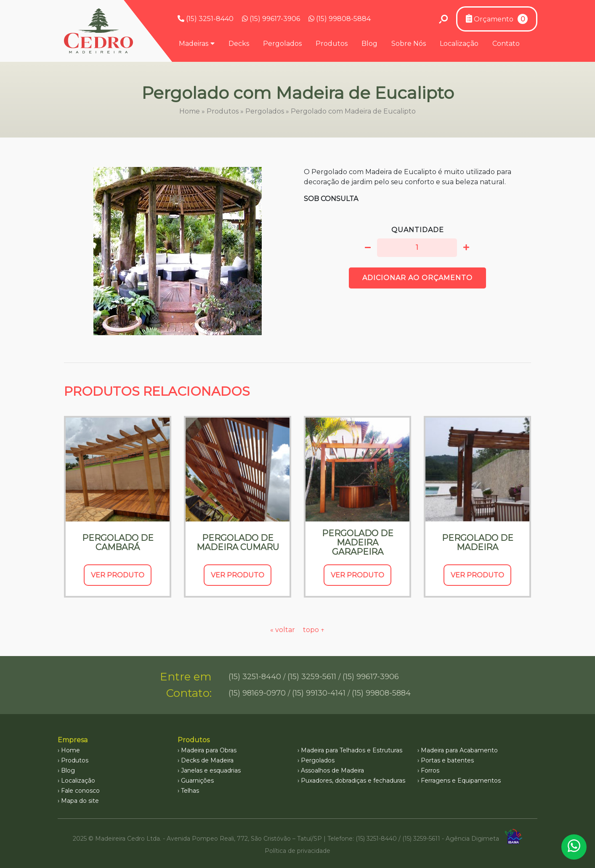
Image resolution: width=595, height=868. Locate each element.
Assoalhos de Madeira (332, 770)
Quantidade (418, 230)
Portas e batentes (447, 760)
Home (190, 111)
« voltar (283, 630)
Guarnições (197, 781)
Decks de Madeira (207, 760)
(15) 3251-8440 (206, 19)
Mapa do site (80, 801)
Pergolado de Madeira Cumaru (238, 542)
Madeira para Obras (209, 750)
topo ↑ (314, 630)
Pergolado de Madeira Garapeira (358, 542)
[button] (368, 248)
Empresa (73, 740)
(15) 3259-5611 (312, 677)
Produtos (332, 44)
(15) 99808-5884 (340, 19)
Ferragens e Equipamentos (461, 781)
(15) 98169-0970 (257, 693)
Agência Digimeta (472, 839)
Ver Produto (118, 575)
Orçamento (497, 19)
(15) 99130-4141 (319, 693)
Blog (369, 44)
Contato (506, 44)
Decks (239, 44)
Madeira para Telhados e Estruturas (352, 750)
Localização (459, 44)
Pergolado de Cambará (118, 542)
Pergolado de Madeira (478, 542)
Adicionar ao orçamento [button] (417, 278)
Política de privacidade (297, 851)
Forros (430, 770)
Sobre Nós (409, 44)
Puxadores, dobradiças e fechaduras (353, 781)
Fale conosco (80, 791)
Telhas (190, 791)
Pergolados (282, 44)
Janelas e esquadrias (211, 770)
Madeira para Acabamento (459, 750)
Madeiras (194, 44)
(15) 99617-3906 (271, 19)
